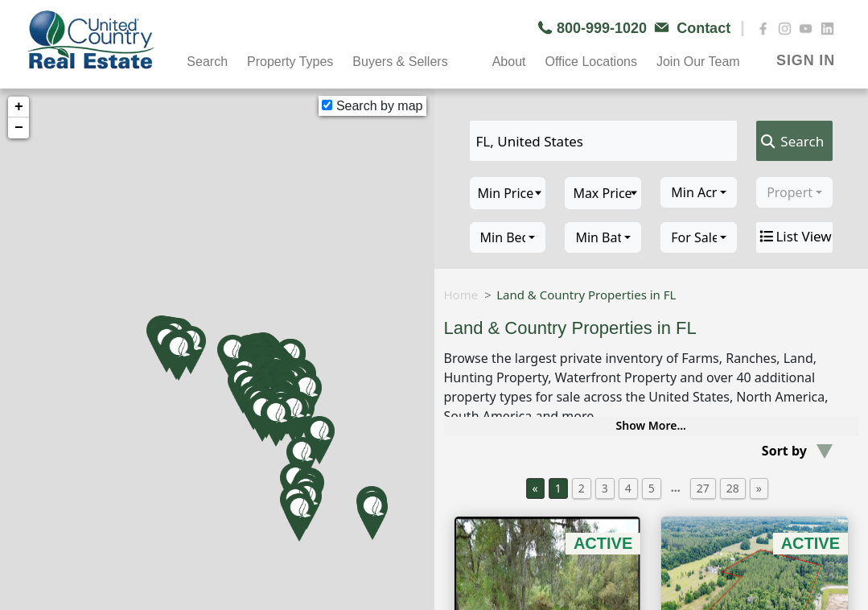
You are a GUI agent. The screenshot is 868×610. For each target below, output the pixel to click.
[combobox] (699, 192)
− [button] (19, 128)
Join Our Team (698, 62)
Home (461, 295)
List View (794, 237)
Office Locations (590, 62)
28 (733, 488)
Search (207, 62)
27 (703, 488)
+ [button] (19, 107)
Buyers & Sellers (400, 62)
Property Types (290, 62)
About (509, 62)
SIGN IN (806, 60)
